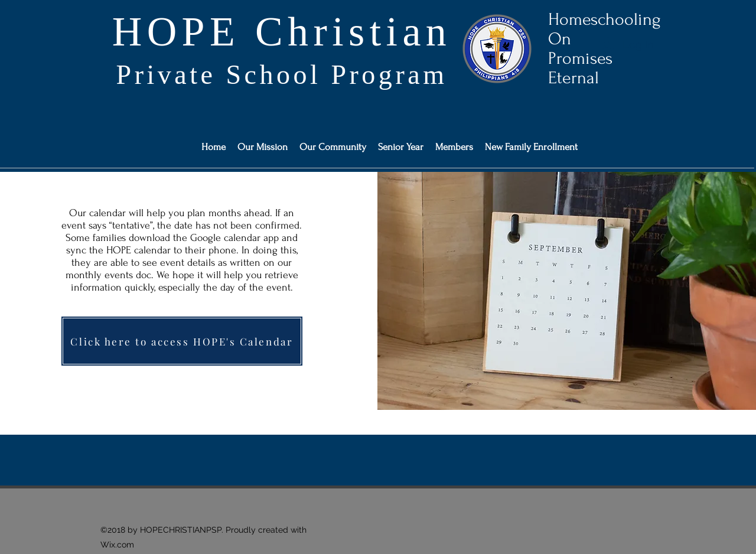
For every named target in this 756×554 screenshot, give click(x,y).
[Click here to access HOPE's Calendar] (182, 341)
